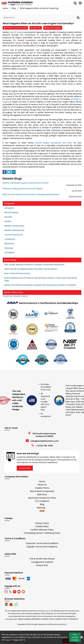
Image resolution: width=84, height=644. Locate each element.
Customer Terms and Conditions (42, 543)
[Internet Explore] (16, 604)
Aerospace (9, 208)
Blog (14, 8)
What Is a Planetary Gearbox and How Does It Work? (26, 183)
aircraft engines (17, 32)
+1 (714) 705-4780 (44, 446)
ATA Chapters (42, 501)
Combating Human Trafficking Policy (42, 533)
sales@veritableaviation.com (44, 441)
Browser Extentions (15, 599)
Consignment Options (42, 562)
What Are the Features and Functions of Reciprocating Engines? (31, 195)
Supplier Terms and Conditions (42, 547)
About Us (42, 485)
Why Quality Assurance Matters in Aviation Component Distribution (34, 265)
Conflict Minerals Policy (42, 530)
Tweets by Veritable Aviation (15, 296)
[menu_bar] (81, 3)
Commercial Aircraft (14, 235)
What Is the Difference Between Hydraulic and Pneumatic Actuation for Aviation (40, 285)
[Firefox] (11, 604)
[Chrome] (7, 604)
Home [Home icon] (5, 8)
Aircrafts (8, 217)
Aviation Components (14, 226)
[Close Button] (82, 637)
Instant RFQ (42, 565)
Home (42, 481)
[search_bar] (76, 3)
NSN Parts (42, 495)
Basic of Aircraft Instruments (17, 273)
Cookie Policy (42, 526)
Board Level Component (42, 491)
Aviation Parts (42, 488)
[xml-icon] (42, 511)
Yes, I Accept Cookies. (75, 637)
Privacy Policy (42, 523)
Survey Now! (25, 468)
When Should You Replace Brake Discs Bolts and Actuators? (31, 269)
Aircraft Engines (54, 28)
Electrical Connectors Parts (42, 498)
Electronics (9, 244)
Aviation (8, 221)
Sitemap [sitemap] (42, 508)
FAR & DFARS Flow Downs (42, 559)
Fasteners (9, 248)
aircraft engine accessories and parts (54, 143)
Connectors (10, 239)
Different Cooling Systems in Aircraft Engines (23, 189)
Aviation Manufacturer (14, 230)
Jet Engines (10, 253)
